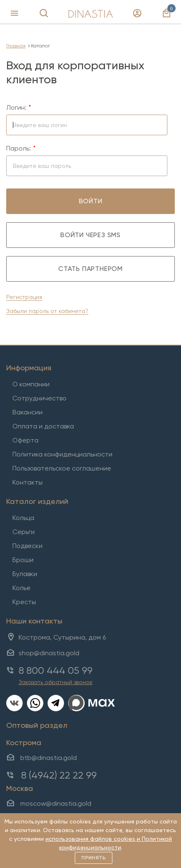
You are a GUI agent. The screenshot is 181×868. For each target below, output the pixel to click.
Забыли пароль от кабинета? (47, 311)
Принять (93, 858)
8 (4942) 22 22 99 (59, 775)
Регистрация (24, 297)
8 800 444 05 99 (56, 670)
